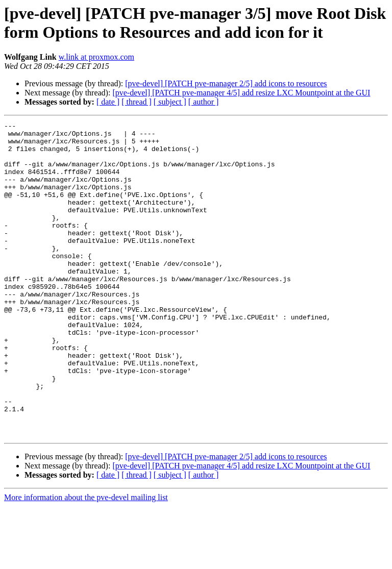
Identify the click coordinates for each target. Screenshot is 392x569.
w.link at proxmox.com (96, 57)
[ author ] (204, 102)
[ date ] (108, 102)
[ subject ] (170, 102)
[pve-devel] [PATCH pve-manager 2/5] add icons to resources (226, 83)
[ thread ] (137, 102)
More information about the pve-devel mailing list (86, 560)
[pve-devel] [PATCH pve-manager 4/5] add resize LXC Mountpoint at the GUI (241, 93)
